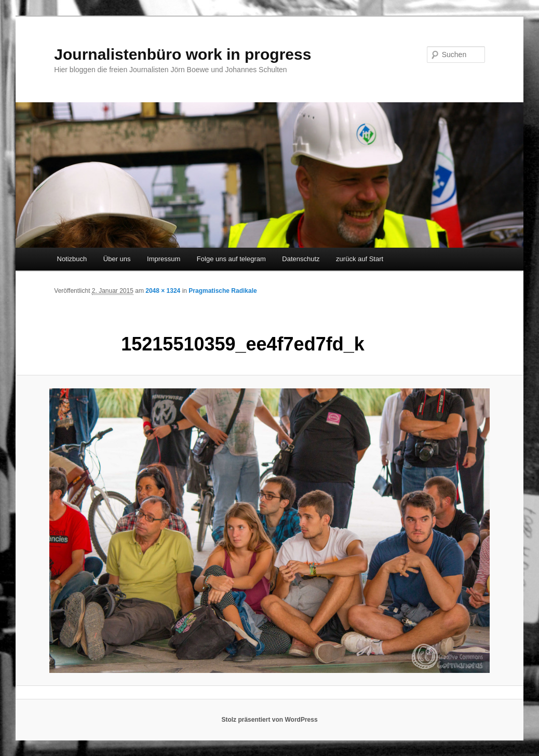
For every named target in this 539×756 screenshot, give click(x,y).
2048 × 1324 (163, 291)
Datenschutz (301, 259)
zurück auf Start (360, 259)
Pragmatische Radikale (223, 291)
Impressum (164, 259)
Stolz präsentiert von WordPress (269, 720)
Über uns (117, 259)
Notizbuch (72, 259)
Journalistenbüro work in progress (183, 54)
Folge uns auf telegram (231, 259)
